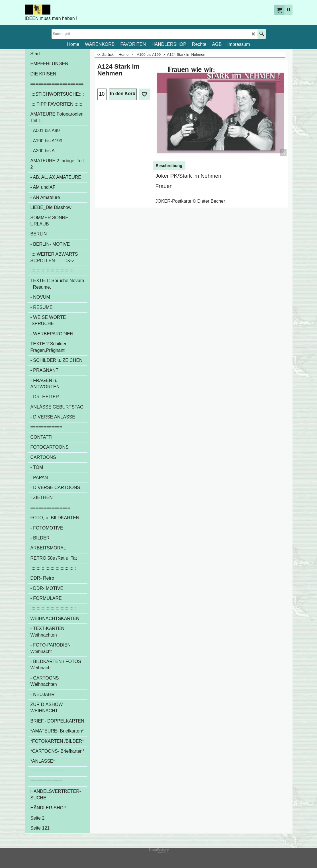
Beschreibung (169, 166)
